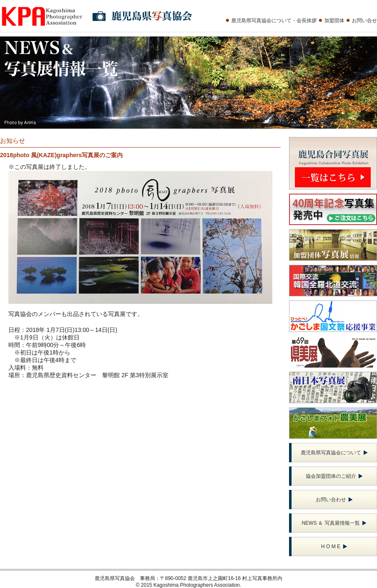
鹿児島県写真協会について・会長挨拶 (274, 21)
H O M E (334, 547)
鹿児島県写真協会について (334, 453)
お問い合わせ (334, 500)
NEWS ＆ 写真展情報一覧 (334, 523)
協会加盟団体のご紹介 (334, 476)
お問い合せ (364, 21)
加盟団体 (334, 21)
